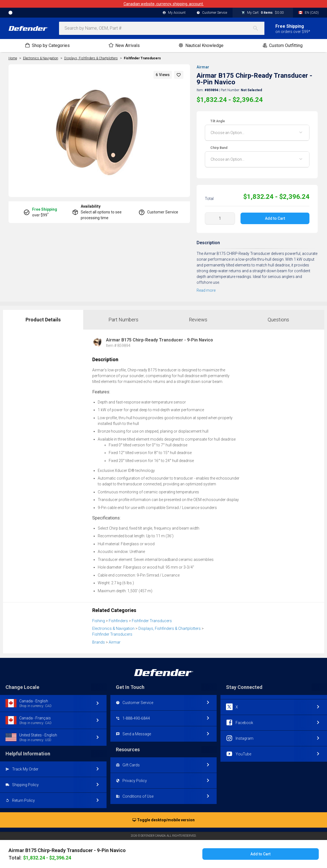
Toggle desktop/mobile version (163, 820)
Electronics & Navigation (113, 628)
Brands (99, 642)
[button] (179, 75)
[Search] (258, 28)
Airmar (203, 67)
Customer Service (212, 13)
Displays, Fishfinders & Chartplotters (170, 628)
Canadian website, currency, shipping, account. (164, 4)
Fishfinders (118, 621)
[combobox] (162, 28)
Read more (206, 290)
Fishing (99, 621)
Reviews (198, 320)
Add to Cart (275, 218)
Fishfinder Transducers (142, 58)
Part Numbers (123, 320)
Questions (278, 320)
